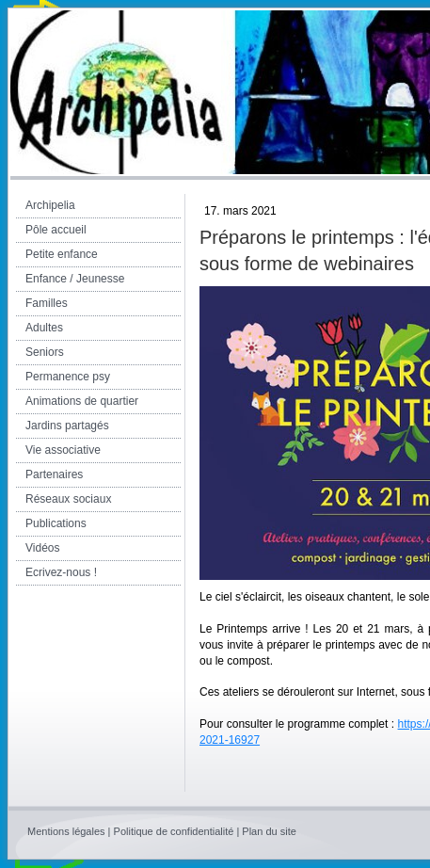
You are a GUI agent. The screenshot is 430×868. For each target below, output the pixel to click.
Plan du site (269, 831)
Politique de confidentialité (174, 831)
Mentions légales (66, 831)
